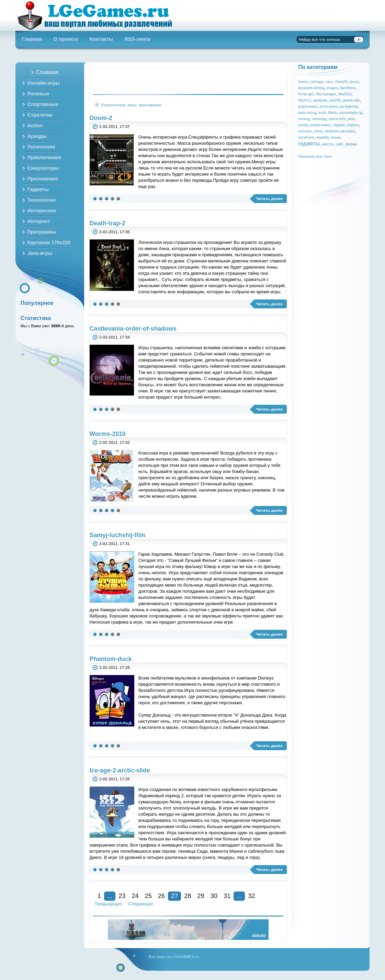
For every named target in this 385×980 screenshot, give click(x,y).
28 (188, 896)
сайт (340, 144)
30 (214, 896)
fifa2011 (304, 100)
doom (354, 82)
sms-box (305, 131)
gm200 (335, 100)
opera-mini (337, 119)
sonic (318, 131)
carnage (317, 82)
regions (353, 125)
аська (336, 137)
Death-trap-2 (107, 223)
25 (148, 896)
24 (135, 896)
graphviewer (308, 106)
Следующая (140, 904)
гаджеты (309, 143)
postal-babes (320, 125)
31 (227, 896)
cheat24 (341, 82)
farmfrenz (348, 88)
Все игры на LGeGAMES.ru (174, 957)
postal (303, 125)
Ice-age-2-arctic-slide (120, 770)
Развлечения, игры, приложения (131, 105)
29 (201, 896)
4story (303, 82)
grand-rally (351, 100)
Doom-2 (101, 118)
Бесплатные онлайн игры (99, 15)
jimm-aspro (329, 106)
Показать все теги (315, 156)
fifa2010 (345, 94)
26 (161, 896)
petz (351, 119)
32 (251, 896)
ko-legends (349, 106)
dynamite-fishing (311, 88)
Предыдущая (108, 904)
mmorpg (319, 119)
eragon (332, 88)
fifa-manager (326, 94)
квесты (328, 144)
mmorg (304, 119)
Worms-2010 (108, 434)
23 (122, 896)
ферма (351, 144)
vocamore (306, 137)
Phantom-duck (111, 659)
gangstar (320, 100)
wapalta (322, 137)
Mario (332, 113)
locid (322, 113)
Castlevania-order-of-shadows (133, 329)
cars (329, 82)
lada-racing (307, 113)
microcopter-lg (351, 113)
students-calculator (340, 131)
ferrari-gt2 (306, 94)
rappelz (339, 125)
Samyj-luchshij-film (117, 535)
